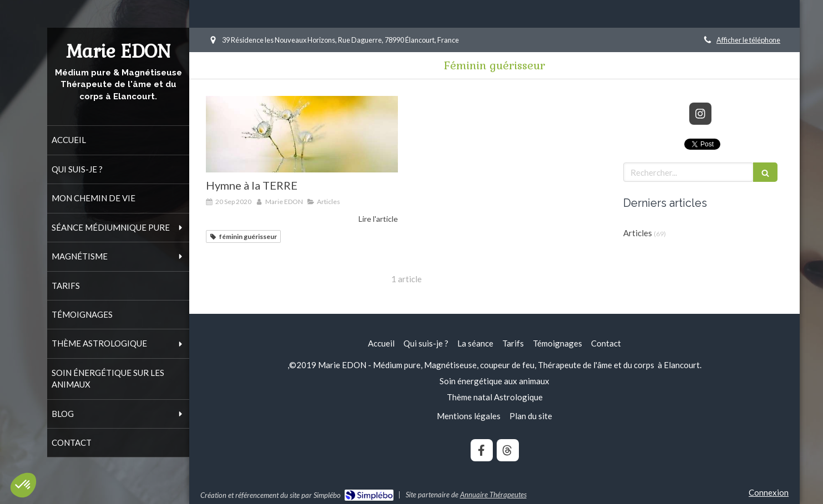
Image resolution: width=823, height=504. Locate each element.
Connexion (769, 492)
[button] (23, 485)
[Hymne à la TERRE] (302, 134)
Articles (638, 233)
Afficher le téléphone (748, 40)
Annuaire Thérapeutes (493, 495)
